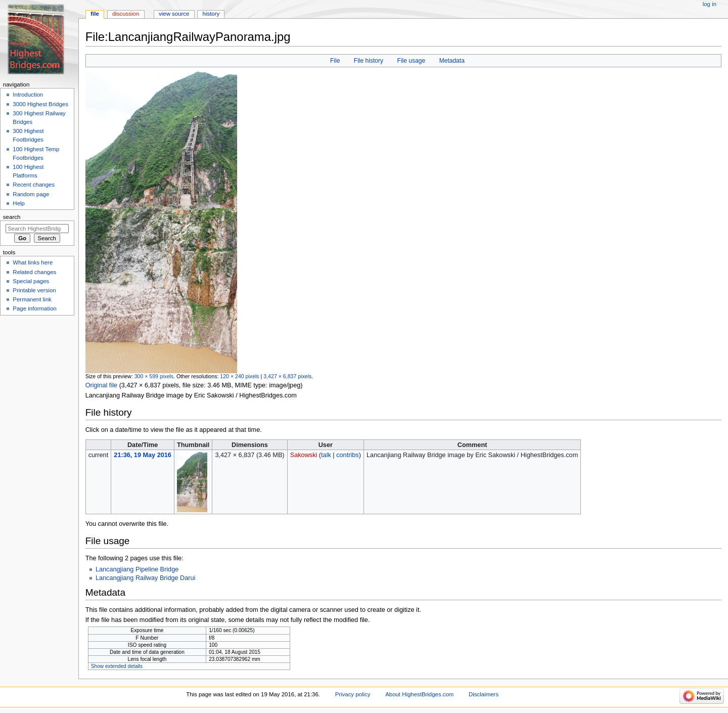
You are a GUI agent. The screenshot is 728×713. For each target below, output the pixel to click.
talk (326, 455)
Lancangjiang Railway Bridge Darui (145, 578)
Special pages (31, 281)
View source (174, 14)
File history (369, 61)
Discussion (126, 14)
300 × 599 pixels (154, 376)
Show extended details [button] (117, 666)
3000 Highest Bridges (40, 104)
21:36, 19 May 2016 (143, 455)
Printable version (34, 290)
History (211, 14)
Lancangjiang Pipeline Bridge (137, 569)
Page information (35, 308)
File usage (412, 61)
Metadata (452, 61)
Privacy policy (353, 694)
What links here (33, 262)
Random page (31, 194)
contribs (347, 455)
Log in (710, 4)
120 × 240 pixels (239, 376)
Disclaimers (484, 694)
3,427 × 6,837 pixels (287, 376)
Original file (101, 385)
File (335, 61)
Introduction (28, 95)
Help (19, 203)
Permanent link (32, 299)
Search (12, 217)
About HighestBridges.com (419, 694)
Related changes (34, 272)
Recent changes (34, 185)
